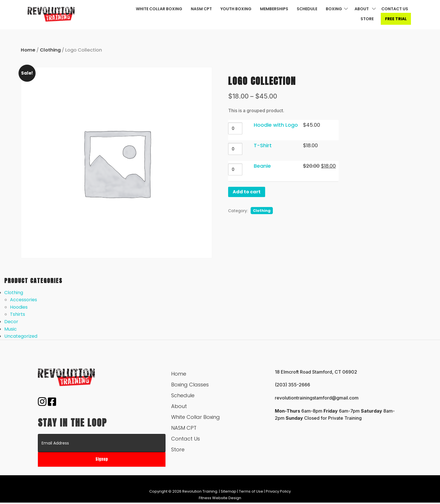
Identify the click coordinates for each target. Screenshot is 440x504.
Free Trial (396, 19)
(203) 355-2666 (292, 385)
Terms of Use (251, 491)
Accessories (23, 300)
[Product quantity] (236, 128)
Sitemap (229, 491)
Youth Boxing (236, 9)
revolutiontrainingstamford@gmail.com (317, 398)
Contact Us (395, 9)
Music (11, 329)
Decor (11, 322)
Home (28, 50)
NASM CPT (201, 9)
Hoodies (19, 307)
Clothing (50, 50)
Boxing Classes (190, 385)
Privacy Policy (278, 491)
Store (367, 19)
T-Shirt (264, 145)
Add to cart (247, 192)
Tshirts (18, 314)
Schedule (307, 9)
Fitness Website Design (220, 498)
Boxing (334, 9)
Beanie (264, 166)
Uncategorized (21, 336)
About (362, 9)
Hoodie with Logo (277, 125)
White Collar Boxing (159, 9)
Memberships (274, 9)
